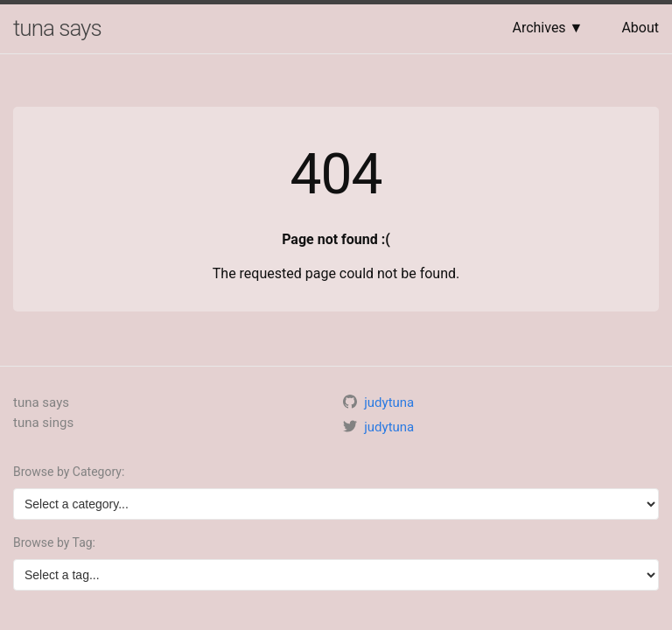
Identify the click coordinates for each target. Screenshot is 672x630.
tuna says (57, 28)
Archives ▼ (547, 28)
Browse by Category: (69, 472)
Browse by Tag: (54, 542)
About (640, 28)
